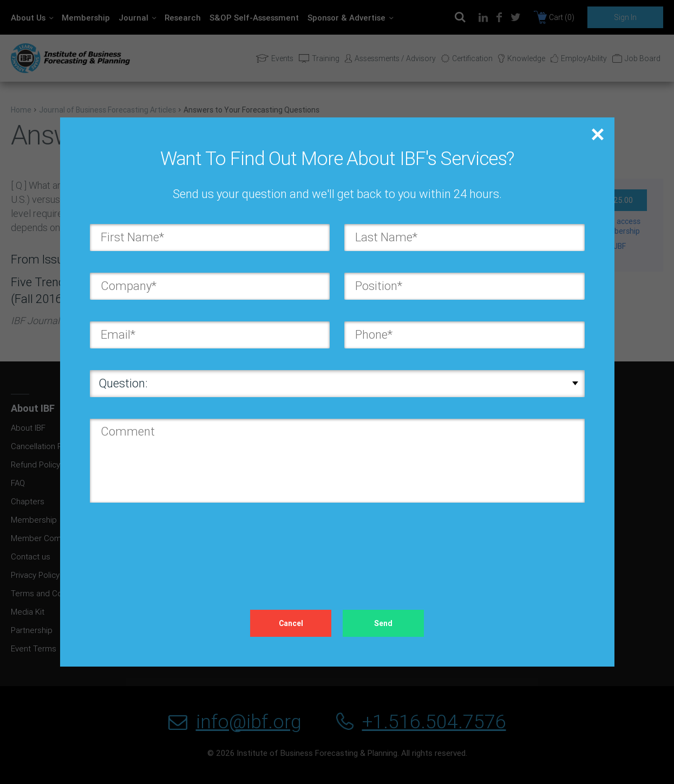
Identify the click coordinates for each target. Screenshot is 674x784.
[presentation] (172, 545)
